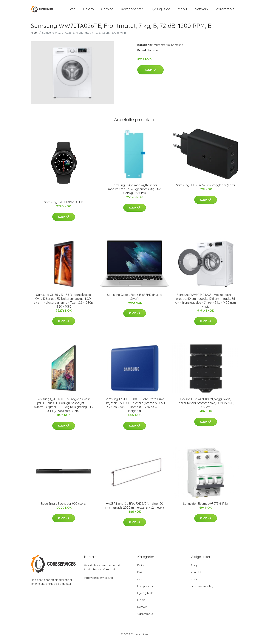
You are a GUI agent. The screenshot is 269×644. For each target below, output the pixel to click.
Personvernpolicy (202, 589)
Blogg (195, 569)
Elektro (88, 11)
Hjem (34, 36)
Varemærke (225, 11)
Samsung (177, 48)
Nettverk (201, 11)
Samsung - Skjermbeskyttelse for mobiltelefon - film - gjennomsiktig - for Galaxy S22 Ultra (135, 192)
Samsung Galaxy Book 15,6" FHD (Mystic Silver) (134, 300)
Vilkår (194, 582)
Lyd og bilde (160, 11)
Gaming (107, 11)
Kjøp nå (150, 73)
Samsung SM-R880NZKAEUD (64, 205)
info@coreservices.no (99, 581)
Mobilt (182, 11)
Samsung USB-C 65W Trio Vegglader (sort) (205, 188)
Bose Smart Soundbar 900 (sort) (64, 507)
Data (72, 11)
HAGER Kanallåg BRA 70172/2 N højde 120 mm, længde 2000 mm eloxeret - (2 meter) (135, 509)
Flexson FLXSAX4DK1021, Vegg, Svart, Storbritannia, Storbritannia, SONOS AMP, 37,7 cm (206, 406)
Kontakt (196, 575)
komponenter (132, 11)
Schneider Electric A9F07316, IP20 (205, 507)
